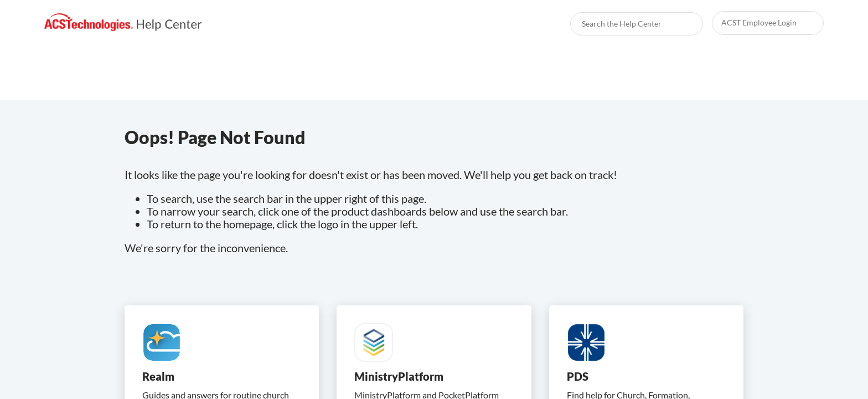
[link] (123, 22)
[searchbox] (683, 24)
